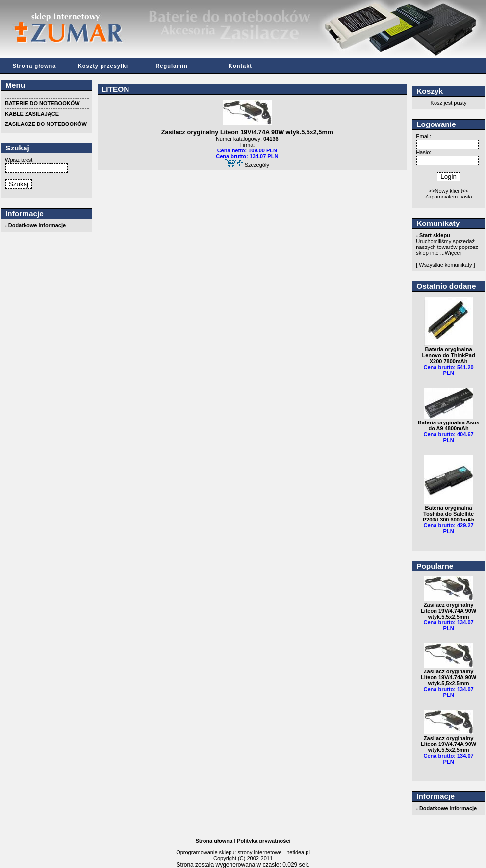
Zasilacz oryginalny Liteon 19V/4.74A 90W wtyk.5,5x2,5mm (247, 132)
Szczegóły (257, 165)
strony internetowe (259, 852)
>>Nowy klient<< (449, 191)
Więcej (453, 253)
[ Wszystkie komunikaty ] (445, 265)
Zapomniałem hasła (449, 197)
